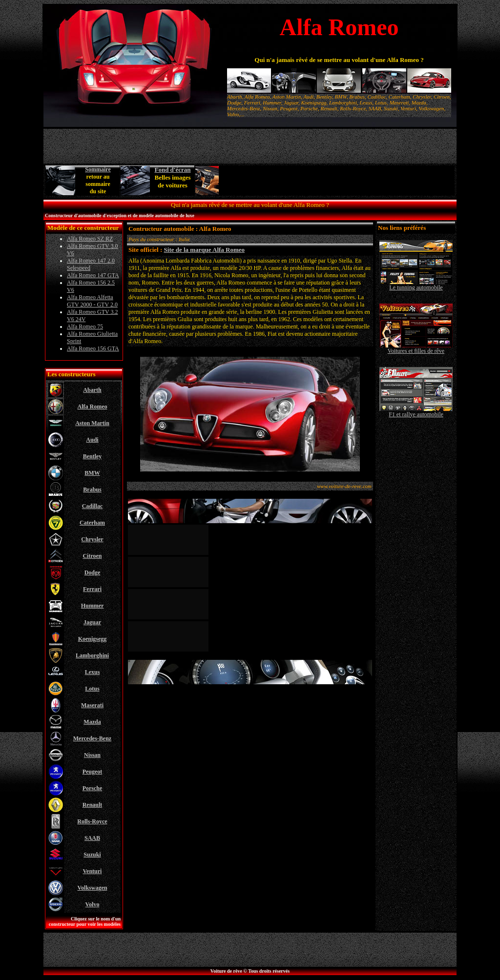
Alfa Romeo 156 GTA (93, 348)
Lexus (93, 672)
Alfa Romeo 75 (85, 327)
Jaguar (92, 622)
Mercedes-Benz (92, 738)
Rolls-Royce (92, 821)
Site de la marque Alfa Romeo (205, 250)
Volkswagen (93, 888)
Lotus (92, 689)
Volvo (93, 904)
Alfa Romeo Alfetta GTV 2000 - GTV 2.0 (92, 301)
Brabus (92, 490)
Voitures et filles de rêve (416, 348)
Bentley (93, 456)
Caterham (92, 523)
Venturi (93, 871)
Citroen (92, 556)
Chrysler (92, 539)
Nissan (92, 755)
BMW (92, 473)
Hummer (93, 606)
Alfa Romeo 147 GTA (93, 275)
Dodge (93, 572)
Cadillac (93, 506)
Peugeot (93, 772)
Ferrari (92, 589)
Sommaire (98, 169)
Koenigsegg (93, 639)
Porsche (93, 788)
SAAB (92, 838)
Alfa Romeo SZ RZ (90, 239)
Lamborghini (92, 655)
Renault (93, 805)
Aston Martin (92, 423)
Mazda (92, 722)
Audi (92, 440)
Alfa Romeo (93, 407)
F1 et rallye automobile (416, 412)
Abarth (92, 390)
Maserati (92, 705)
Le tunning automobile (416, 285)
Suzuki (92, 855)
